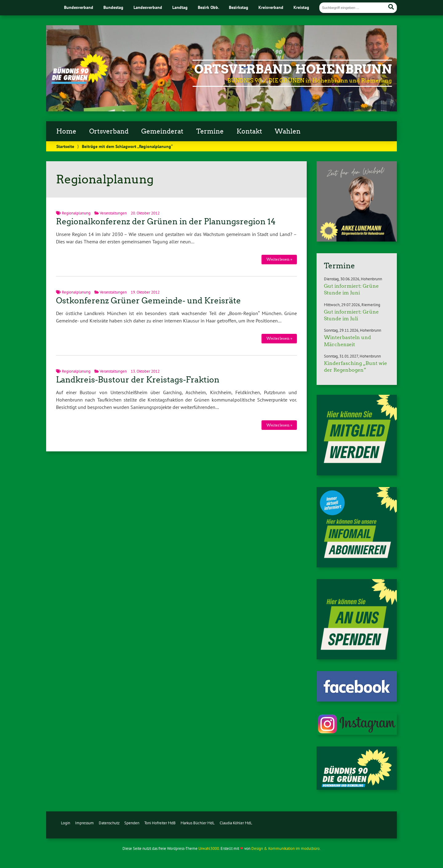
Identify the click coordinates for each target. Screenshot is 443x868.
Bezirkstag (239, 7)
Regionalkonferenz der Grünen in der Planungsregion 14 (166, 222)
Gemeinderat (162, 131)
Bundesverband (79, 7)
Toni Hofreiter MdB (160, 823)
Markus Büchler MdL (198, 823)
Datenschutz (109, 823)
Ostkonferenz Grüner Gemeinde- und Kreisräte (148, 301)
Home (66, 131)
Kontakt (249, 131)
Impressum (84, 823)
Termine (210, 131)
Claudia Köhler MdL (236, 823)
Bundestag (113, 7)
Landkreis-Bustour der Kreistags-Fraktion (138, 380)
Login (66, 823)
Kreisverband (271, 7)
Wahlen (288, 131)
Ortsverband (109, 131)
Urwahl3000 (209, 848)
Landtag (180, 7)
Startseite (65, 146)
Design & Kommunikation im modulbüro (285, 848)
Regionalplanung (76, 213)
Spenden (132, 823)
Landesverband (148, 7)
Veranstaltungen (113, 213)
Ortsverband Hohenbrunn (293, 69)
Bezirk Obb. (208, 7)
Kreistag (301, 7)
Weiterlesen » (279, 259)
